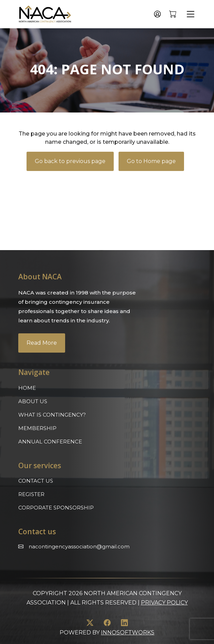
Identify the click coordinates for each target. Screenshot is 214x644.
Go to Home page (151, 161)
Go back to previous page (70, 161)
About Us (33, 401)
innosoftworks (128, 632)
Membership (37, 428)
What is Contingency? (52, 415)
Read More (42, 343)
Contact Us (36, 481)
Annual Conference (50, 442)
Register (31, 494)
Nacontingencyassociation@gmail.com (79, 546)
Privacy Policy (164, 603)
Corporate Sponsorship (56, 508)
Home (27, 388)
